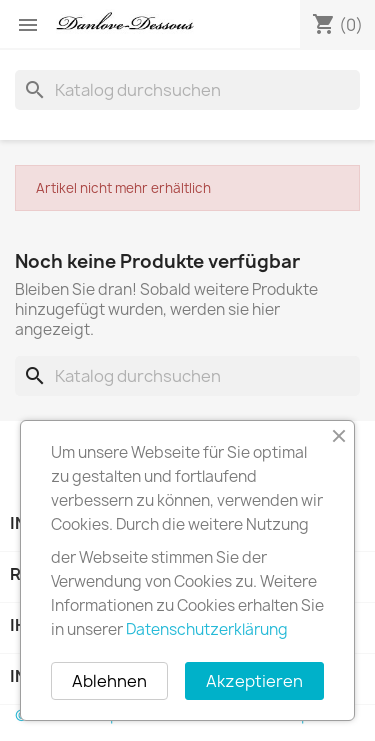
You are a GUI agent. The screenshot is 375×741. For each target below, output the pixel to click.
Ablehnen (109, 681)
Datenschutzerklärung (207, 629)
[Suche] (187, 90)
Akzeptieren (254, 681)
